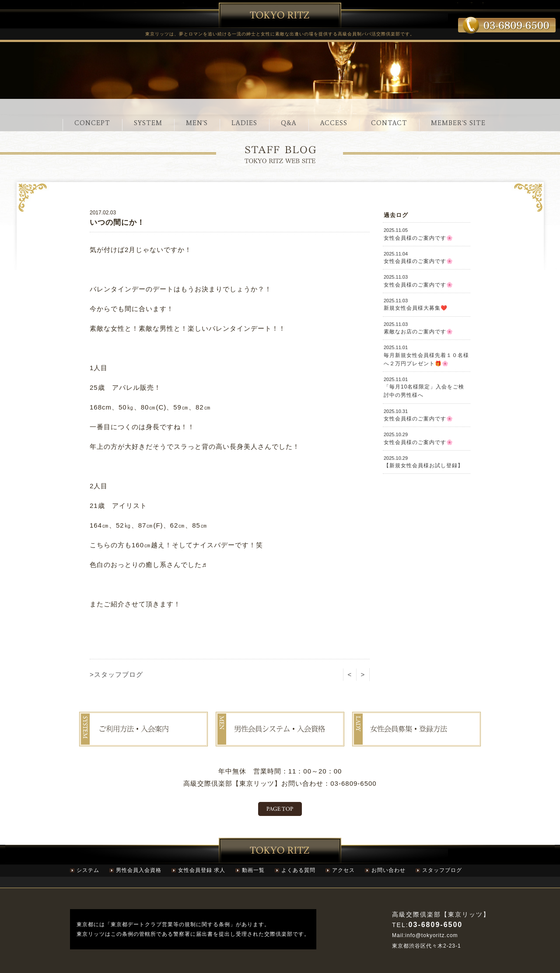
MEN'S (197, 123)
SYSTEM (148, 123)
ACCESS (334, 123)
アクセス (343, 870)
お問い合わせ (388, 870)
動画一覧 (253, 870)
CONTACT (389, 123)
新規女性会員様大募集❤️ (427, 304)
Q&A (289, 123)
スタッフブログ (442, 870)
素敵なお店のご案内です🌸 (427, 328)
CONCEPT (92, 123)
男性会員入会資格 (139, 870)
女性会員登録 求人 (202, 870)
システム (88, 870)
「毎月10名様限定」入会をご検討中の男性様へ (427, 387)
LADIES (244, 123)
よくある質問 (298, 870)
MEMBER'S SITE (458, 123)
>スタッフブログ (116, 674)
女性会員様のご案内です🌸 (427, 234)
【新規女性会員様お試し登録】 (427, 462)
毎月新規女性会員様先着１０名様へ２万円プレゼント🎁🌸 (427, 355)
